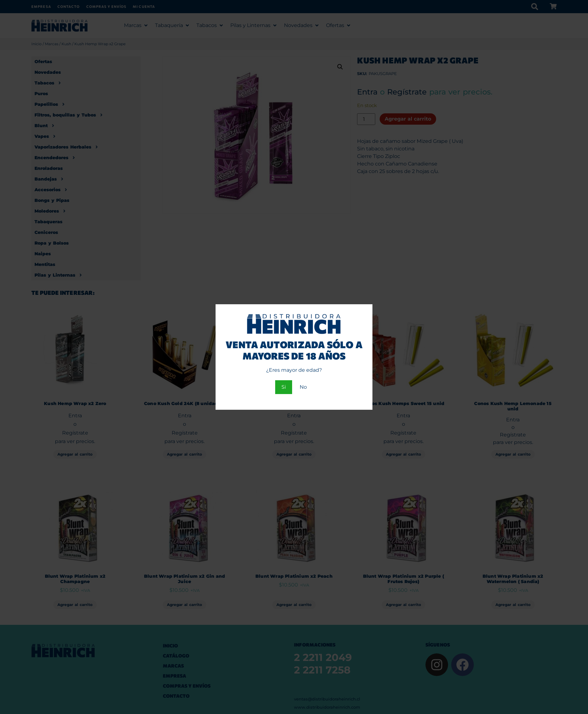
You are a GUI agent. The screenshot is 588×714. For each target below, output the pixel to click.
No (303, 387)
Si (284, 387)
